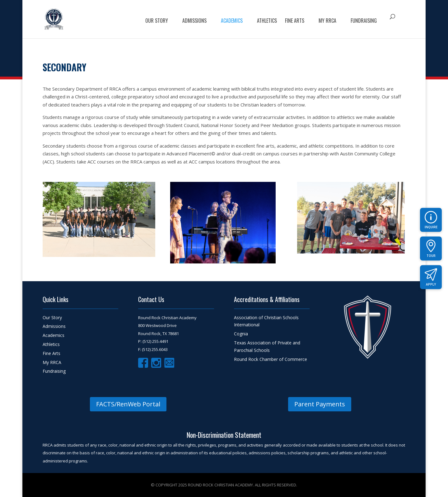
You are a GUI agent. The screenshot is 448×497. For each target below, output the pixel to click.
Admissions (194, 21)
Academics (232, 21)
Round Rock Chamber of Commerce (271, 359)
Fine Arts (51, 353)
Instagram (156, 363)
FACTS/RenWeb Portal (128, 404)
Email (169, 363)
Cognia (241, 334)
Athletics (267, 21)
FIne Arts (295, 21)
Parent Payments (320, 404)
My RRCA (327, 21)
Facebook (143, 363)
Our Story (157, 21)
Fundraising (364, 21)
